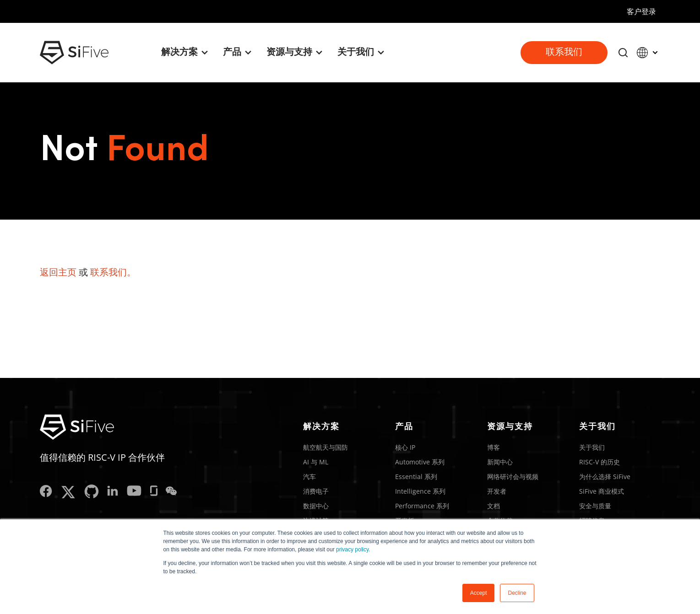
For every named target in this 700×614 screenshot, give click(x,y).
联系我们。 (113, 272)
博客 (494, 447)
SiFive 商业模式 (602, 491)
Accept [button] (479, 593)
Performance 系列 (422, 506)
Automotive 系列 (420, 462)
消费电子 (316, 491)
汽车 (309, 477)
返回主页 (58, 272)
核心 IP (405, 447)
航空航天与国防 (326, 447)
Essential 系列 (416, 477)
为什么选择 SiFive (605, 477)
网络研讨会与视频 (513, 477)
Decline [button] (517, 593)
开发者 (497, 491)
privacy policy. (353, 549)
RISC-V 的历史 (600, 462)
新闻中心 (500, 462)
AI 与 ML (316, 462)
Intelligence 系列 (420, 491)
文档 (494, 506)
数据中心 (316, 506)
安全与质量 (595, 506)
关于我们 (592, 447)
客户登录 (641, 11)
